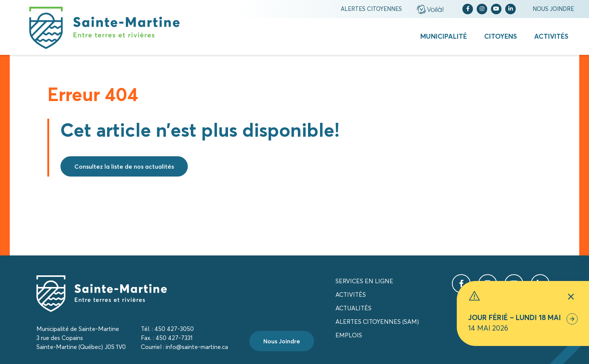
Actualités (353, 308)
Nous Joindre (282, 341)
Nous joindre (553, 9)
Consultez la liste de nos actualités (124, 166)
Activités (551, 36)
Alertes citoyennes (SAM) (377, 322)
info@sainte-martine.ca (197, 347)
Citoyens (501, 36)
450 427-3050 (174, 329)
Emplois (349, 335)
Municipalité (444, 36)
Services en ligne (364, 281)
